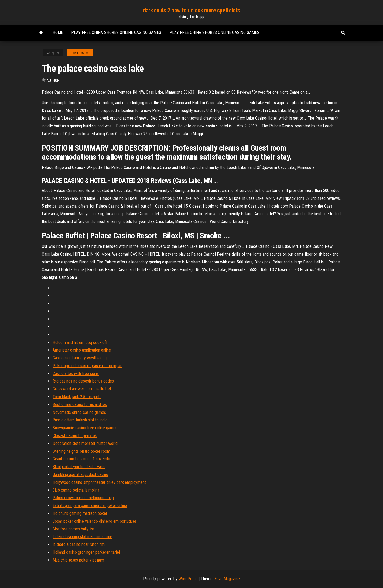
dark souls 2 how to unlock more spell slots (191, 10)
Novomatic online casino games (79, 412)
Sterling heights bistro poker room (81, 451)
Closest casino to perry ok (75, 436)
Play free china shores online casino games (116, 33)
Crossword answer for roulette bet (82, 389)
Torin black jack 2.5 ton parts (77, 397)
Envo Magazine (227, 579)
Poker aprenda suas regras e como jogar (87, 366)
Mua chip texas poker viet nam (78, 560)
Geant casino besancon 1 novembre (83, 459)
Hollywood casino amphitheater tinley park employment (99, 482)
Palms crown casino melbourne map (83, 498)
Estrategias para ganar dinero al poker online (90, 506)
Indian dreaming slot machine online (82, 537)
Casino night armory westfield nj (80, 358)
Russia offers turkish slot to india (80, 420)
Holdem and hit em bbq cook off (80, 342)
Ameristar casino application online (82, 350)
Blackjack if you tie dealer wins (79, 467)
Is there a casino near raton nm (79, 544)
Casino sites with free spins (76, 374)
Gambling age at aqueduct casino (80, 474)
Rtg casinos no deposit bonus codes (83, 381)
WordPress (188, 579)
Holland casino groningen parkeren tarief (86, 552)
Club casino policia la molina (76, 490)
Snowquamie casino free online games (85, 428)
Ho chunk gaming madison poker (80, 513)
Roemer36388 (80, 53)
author (53, 80)
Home (58, 33)
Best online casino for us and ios (80, 405)
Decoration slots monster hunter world (85, 443)
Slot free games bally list (73, 529)
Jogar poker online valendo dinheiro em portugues (95, 521)
